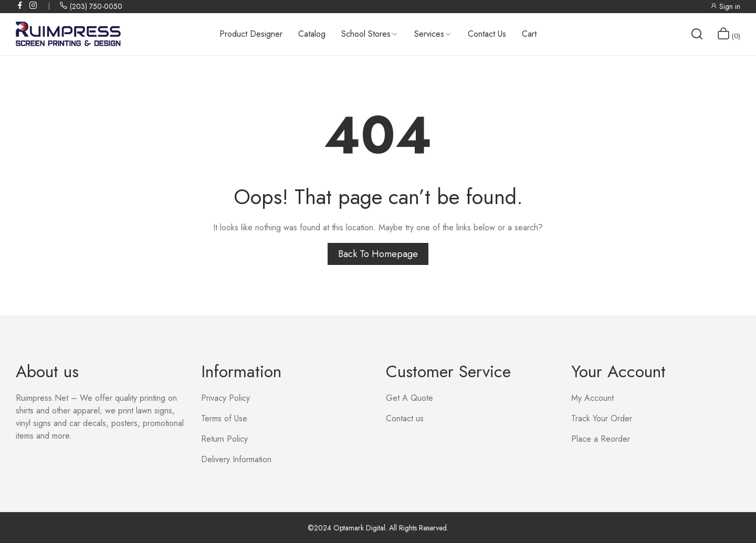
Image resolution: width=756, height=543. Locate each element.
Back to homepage (378, 254)
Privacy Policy (225, 398)
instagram (34, 5)
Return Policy (224, 439)
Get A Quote (409, 398)
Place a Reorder (601, 439)
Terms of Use (224, 418)
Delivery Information (236, 459)
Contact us (405, 418)
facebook (20, 5)
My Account (592, 398)
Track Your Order (602, 418)
